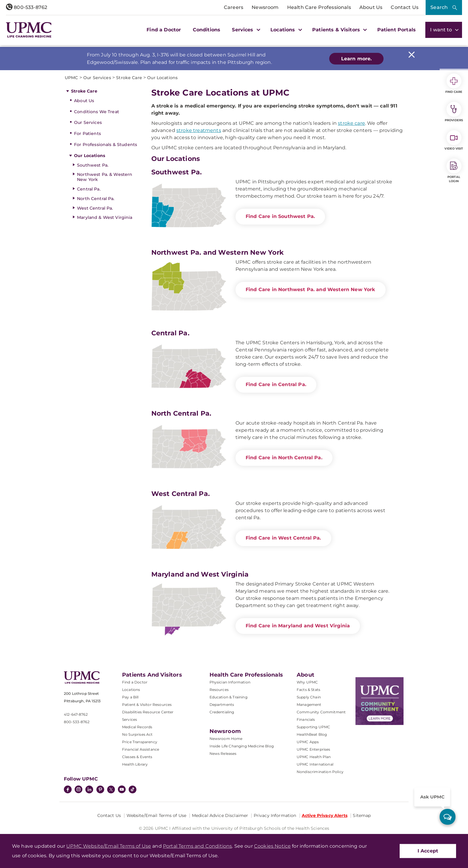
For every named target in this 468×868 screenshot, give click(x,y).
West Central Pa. (95, 208)
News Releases (223, 753)
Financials (306, 719)
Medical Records (137, 727)
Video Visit (454, 140)
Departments (222, 705)
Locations (131, 690)
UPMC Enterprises (314, 749)
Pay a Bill (130, 697)
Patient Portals (397, 30)
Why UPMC (307, 682)
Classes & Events (137, 757)
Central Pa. (89, 189)
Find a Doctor (164, 30)
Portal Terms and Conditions (197, 846)
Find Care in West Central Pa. (283, 538)
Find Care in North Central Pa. (284, 458)
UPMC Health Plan (314, 757)
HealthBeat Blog (312, 734)
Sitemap (362, 815)
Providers (454, 112)
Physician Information (230, 682)
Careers (234, 7)
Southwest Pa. (93, 165)
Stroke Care (84, 91)
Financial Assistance (141, 749)
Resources (219, 690)
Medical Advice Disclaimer (220, 815)
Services (130, 719)
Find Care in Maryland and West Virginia (298, 626)
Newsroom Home (226, 739)
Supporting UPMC (313, 727)
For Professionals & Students (106, 145)
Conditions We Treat (97, 112)
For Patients (87, 133)
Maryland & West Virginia (105, 217)
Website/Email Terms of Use (157, 815)
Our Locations (90, 156)
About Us (371, 7)
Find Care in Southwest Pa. (280, 216)
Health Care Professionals (319, 7)
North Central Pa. (96, 199)
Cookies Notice (272, 846)
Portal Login (454, 171)
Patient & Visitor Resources (147, 705)
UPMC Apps (308, 742)
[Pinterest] (100, 790)
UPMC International (315, 764)
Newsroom (265, 7)
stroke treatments (199, 130)
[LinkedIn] (89, 790)
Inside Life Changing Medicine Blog (242, 746)
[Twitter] (111, 789)
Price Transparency (140, 742)
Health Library (135, 764)
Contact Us (405, 7)
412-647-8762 (76, 714)
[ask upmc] (448, 817)
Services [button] (245, 30)
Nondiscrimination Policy (320, 772)
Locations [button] (285, 30)
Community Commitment (321, 712)
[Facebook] (68, 790)
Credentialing (222, 712)
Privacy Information (275, 815)
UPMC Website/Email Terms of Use (109, 846)
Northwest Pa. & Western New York (105, 177)
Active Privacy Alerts (325, 815)
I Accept (428, 851)
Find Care (454, 84)
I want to (444, 30)
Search (439, 7)
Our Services (88, 122)
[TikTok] (133, 789)
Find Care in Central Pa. (276, 384)
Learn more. (357, 59)
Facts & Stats (308, 690)
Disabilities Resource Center (148, 712)
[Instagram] (78, 790)
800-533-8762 (27, 7)
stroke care (351, 123)
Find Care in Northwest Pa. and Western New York (311, 289)
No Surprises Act (137, 734)
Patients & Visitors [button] (339, 30)
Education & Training (228, 697)
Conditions (207, 30)
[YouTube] (122, 790)
